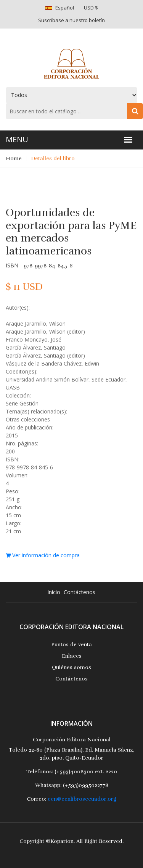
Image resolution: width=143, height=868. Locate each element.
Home (14, 158)
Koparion (62, 841)
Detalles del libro (53, 158)
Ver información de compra (43, 555)
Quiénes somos (71, 667)
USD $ (91, 8)
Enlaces (72, 656)
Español (65, 8)
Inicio (54, 592)
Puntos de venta (71, 645)
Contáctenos (80, 592)
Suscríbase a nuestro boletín (71, 20)
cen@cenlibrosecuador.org (82, 799)
